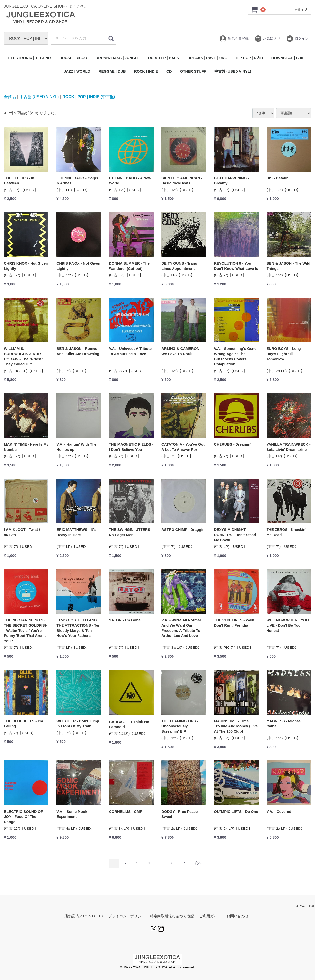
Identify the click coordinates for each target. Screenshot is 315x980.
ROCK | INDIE (146, 71)
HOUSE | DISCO (73, 58)
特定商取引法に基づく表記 (172, 916)
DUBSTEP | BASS (164, 58)
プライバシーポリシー (126, 916)
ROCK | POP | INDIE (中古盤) (89, 97)
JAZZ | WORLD (77, 71)
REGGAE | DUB (112, 71)
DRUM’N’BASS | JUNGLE (118, 58)
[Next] (198, 863)
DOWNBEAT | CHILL (289, 58)
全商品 (10, 97)
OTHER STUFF (193, 71)
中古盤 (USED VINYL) (233, 71)
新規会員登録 (234, 39)
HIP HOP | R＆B (249, 58)
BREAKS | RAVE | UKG (207, 58)
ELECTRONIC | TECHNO (29, 58)
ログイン (297, 39)
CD (169, 71)
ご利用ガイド (210, 916)
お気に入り (267, 39)
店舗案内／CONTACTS (84, 916)
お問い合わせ (237, 916)
